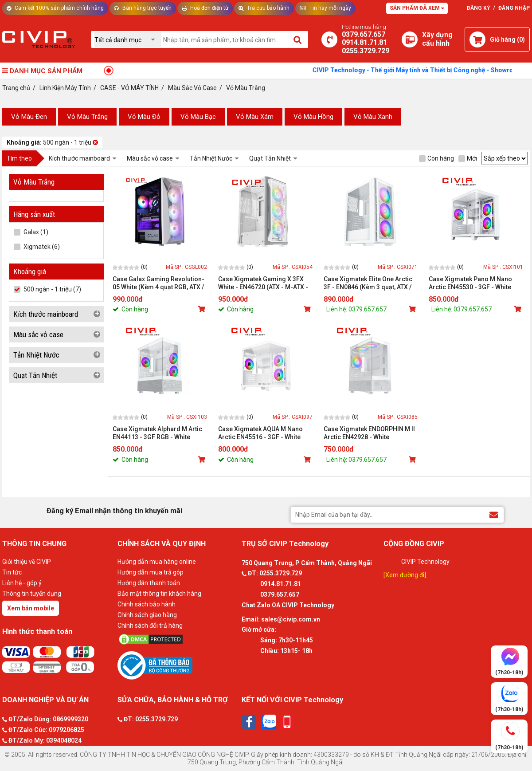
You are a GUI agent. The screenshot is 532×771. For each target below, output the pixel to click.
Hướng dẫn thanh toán (149, 583)
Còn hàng (436, 158)
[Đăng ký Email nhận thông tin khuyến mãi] (494, 514)
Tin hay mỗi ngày (325, 8)
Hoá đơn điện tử (205, 8)
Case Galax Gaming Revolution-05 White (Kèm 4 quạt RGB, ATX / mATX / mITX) (158, 283)
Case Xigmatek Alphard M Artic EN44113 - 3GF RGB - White (157, 433)
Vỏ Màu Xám (255, 117)
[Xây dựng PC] (410, 39)
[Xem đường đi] (405, 575)
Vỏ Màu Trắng (87, 117)
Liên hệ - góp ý (22, 583)
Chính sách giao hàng (147, 615)
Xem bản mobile (31, 608)
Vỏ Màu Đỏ (144, 117)
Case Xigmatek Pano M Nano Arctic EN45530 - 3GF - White (470, 283)
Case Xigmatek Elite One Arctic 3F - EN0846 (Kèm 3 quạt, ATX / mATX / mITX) (368, 283)
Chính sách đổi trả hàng (150, 625)
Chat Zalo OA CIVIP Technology (288, 605)
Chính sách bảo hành (147, 604)
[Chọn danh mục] (128, 40)
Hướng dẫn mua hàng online (157, 562)
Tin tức (12, 572)
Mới (468, 158)
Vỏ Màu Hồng (313, 117)
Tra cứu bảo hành (264, 8)
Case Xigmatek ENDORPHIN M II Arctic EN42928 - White (369, 433)
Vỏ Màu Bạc (198, 117)
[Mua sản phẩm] (203, 309)
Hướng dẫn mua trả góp (151, 572)
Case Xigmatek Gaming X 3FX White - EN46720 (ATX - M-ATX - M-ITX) (263, 283)
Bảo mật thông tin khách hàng (159, 594)
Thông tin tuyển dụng (32, 594)
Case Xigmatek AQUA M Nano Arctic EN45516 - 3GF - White (260, 433)
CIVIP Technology (425, 562)
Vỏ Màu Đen (29, 117)
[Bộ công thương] (177, 665)
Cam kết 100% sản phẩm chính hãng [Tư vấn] (55, 8)
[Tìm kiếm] (298, 39)
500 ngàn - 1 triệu (52, 142)
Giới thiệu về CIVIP (27, 562)
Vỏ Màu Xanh (373, 117)
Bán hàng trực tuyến (143, 8)
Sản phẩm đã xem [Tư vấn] (417, 8)
